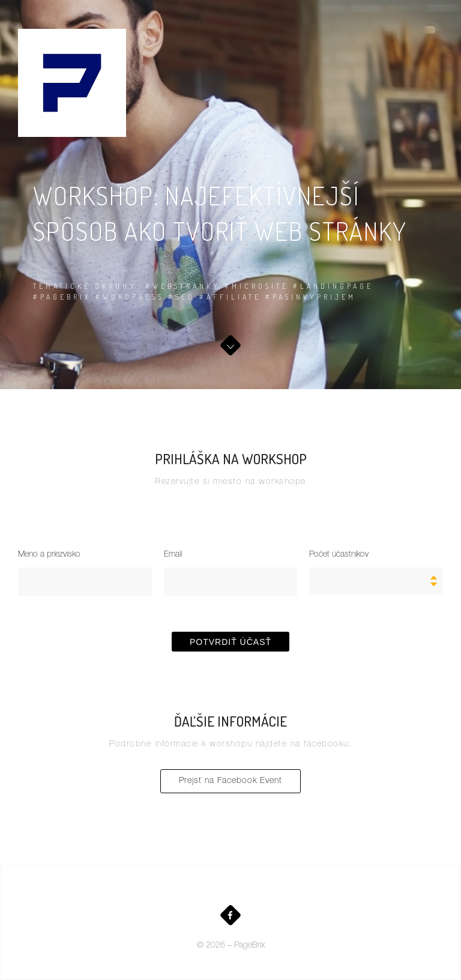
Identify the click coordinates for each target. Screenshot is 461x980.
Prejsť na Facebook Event (230, 781)
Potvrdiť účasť (230, 642)
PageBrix (249, 946)
